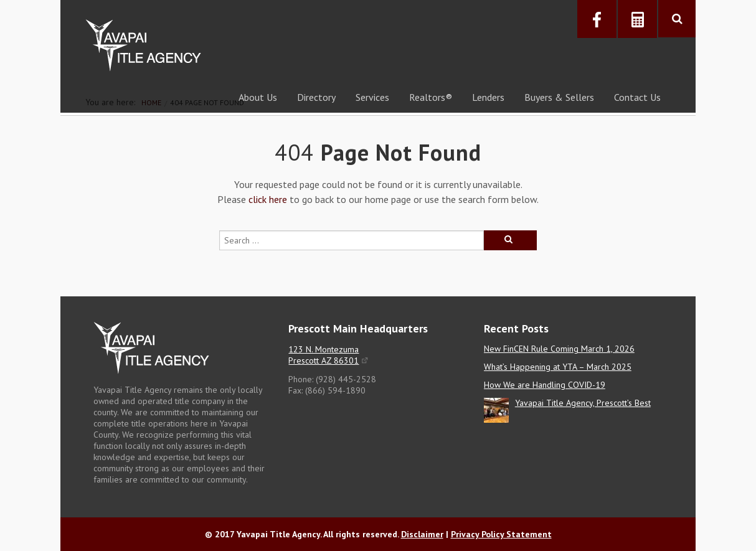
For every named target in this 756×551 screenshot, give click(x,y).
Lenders (488, 97)
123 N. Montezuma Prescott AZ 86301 (324, 355)
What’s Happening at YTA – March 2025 (558, 367)
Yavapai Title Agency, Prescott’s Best (583, 403)
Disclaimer (422, 534)
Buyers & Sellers (559, 97)
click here (268, 199)
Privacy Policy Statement (501, 534)
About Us (258, 97)
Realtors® (431, 97)
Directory (316, 97)
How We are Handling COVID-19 (545, 385)
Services (372, 97)
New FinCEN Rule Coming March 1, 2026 (559, 349)
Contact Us (637, 97)
